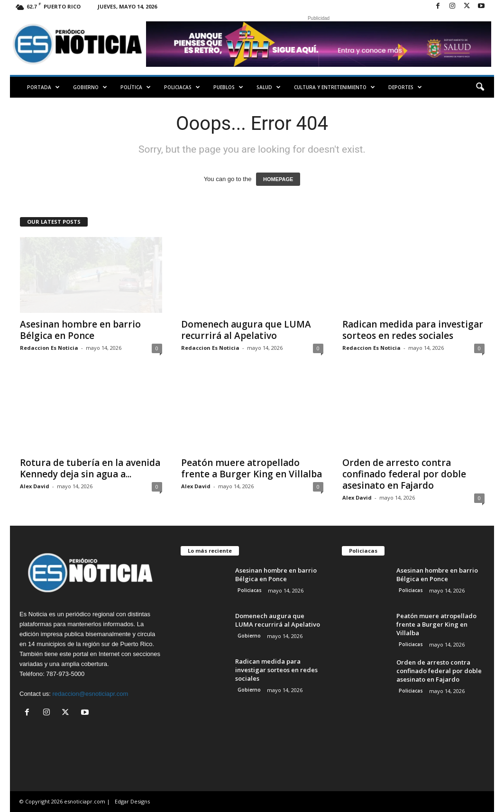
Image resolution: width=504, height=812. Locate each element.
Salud (269, 87)
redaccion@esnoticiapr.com (90, 694)
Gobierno (90, 87)
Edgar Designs (132, 801)
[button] (480, 87)
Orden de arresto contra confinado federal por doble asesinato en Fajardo (404, 474)
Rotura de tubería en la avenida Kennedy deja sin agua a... (90, 468)
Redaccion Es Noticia (49, 348)
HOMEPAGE (278, 179)
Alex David (35, 486)
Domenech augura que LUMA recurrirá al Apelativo (246, 330)
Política (136, 87)
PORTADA (43, 87)
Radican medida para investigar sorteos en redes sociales (413, 330)
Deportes (405, 87)
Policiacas (182, 87)
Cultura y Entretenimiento (334, 87)
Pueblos (228, 87)
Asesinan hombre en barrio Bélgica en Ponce (80, 330)
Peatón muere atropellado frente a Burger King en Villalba (252, 468)
